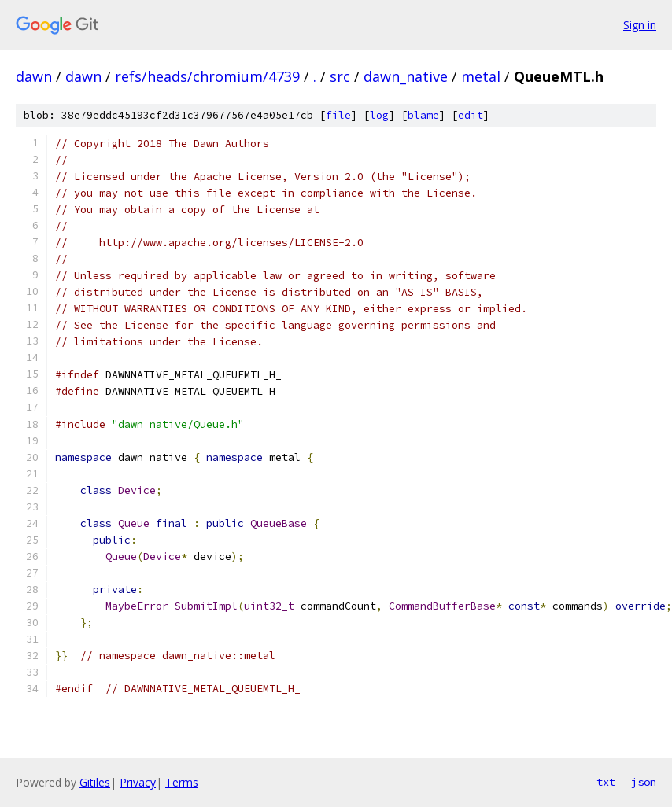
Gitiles (95, 782)
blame (423, 115)
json (644, 782)
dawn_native (406, 76)
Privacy (138, 782)
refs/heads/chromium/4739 (207, 76)
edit (471, 115)
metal (481, 76)
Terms (182, 782)
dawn (34, 76)
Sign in (640, 25)
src (340, 76)
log (379, 115)
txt (606, 782)
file (338, 115)
